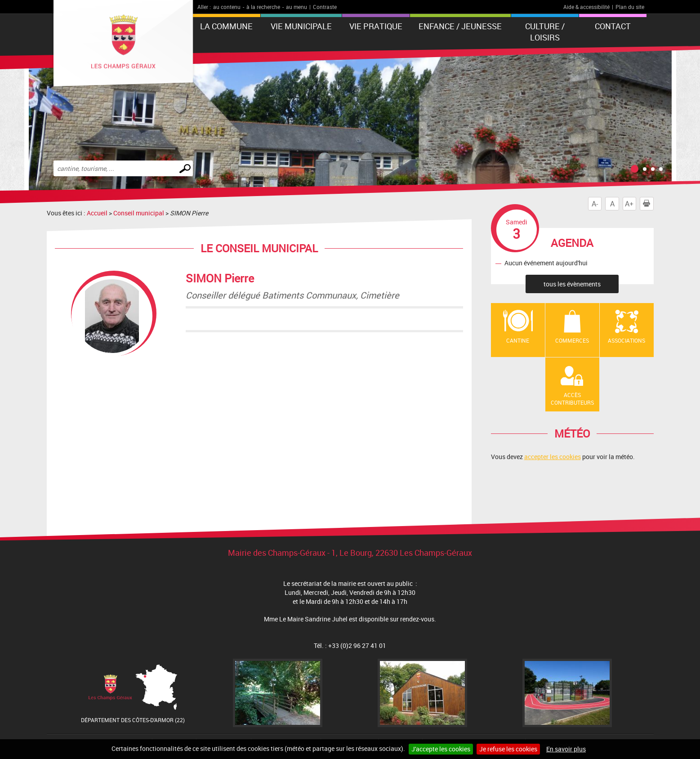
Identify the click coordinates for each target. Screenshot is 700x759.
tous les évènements (572, 284)
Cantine (518, 340)
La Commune (226, 26)
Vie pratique (376, 26)
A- (595, 204)
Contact (613, 26)
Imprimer (648, 204)
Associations (626, 340)
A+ (629, 204)
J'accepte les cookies (441, 749)
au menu (296, 7)
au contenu (227, 7)
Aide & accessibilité (586, 7)
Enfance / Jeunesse (460, 26)
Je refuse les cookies (508, 749)
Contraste (325, 7)
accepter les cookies (553, 457)
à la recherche (263, 7)
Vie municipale (301, 26)
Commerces (572, 340)
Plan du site (630, 7)
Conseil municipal (139, 213)
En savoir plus (566, 749)
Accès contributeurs (572, 399)
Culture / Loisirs (545, 32)
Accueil (97, 213)
